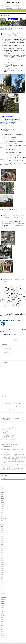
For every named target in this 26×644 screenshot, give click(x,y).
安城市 (2, 573)
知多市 (2, 567)
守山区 (2, 516)
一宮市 (2, 534)
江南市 (2, 541)
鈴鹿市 (2, 603)
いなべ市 (3, 599)
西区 (2, 490)
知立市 (2, 571)
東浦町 (2, 591)
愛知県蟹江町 (4, 518)
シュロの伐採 (7, 357)
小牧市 (2, 543)
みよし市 (3, 557)
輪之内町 (3, 635)
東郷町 (2, 589)
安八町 (2, 633)
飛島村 (2, 595)
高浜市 (2, 575)
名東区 (2, 508)
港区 (2, 494)
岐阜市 (2, 617)
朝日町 (2, 607)
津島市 (2, 524)
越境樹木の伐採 (7, 351)
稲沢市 (2, 532)
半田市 (2, 581)
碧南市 (2, 577)
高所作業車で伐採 (8, 355)
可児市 (2, 623)
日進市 (2, 555)
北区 (2, 510)
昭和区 (2, 502)
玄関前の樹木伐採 (8, 349)
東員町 (2, 611)
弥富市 (2, 530)
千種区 (2, 514)
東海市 (2, 565)
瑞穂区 (2, 504)
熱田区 (2, 498)
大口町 (2, 585)
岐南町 (2, 631)
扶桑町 (2, 587)
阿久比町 (3, 593)
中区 (2, 486)
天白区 (2, 506)
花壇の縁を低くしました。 (9, 353)
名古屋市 (3, 484)
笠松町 (2, 629)
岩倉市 (2, 538)
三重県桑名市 (4, 597)
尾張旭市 (3, 551)
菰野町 (2, 613)
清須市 (2, 528)
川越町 (2, 609)
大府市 (2, 563)
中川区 (2, 492)
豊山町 (2, 583)
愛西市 (2, 526)
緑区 (2, 500)
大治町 (2, 520)
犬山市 (2, 547)
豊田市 (2, 559)
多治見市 (3, 627)
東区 (2, 512)
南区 (2, 496)
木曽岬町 (3, 605)
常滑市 (2, 579)
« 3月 (6, 413)
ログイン (24, 642)
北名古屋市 (3, 536)
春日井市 (3, 545)
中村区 (2, 488)
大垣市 (2, 619)
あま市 (2, 522)
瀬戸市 (2, 549)
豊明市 (2, 561)
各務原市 (3, 625)
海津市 (2, 621)
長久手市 (3, 553)
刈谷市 (2, 569)
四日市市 (3, 601)
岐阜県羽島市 (4, 615)
